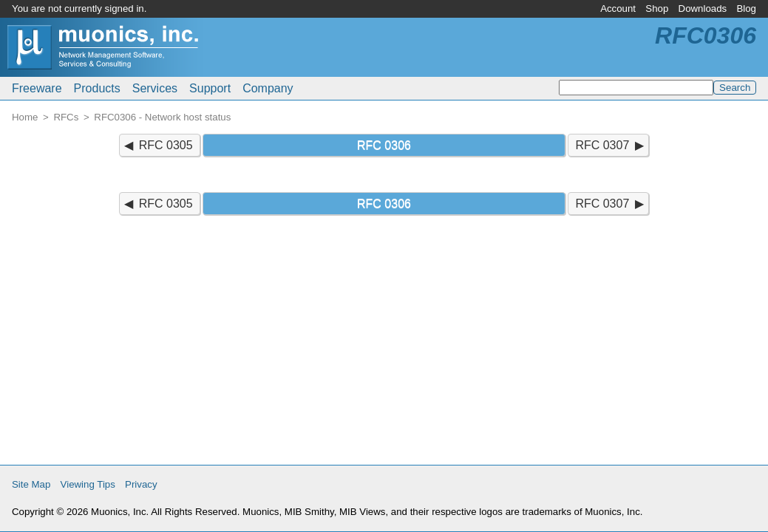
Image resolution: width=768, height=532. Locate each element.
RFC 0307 (602, 145)
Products (97, 88)
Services (155, 88)
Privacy (141, 484)
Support (210, 88)
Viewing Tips (88, 484)
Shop (657, 8)
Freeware (37, 88)
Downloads (703, 8)
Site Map (31, 484)
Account (618, 8)
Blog (746, 8)
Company (268, 88)
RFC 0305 (166, 145)
